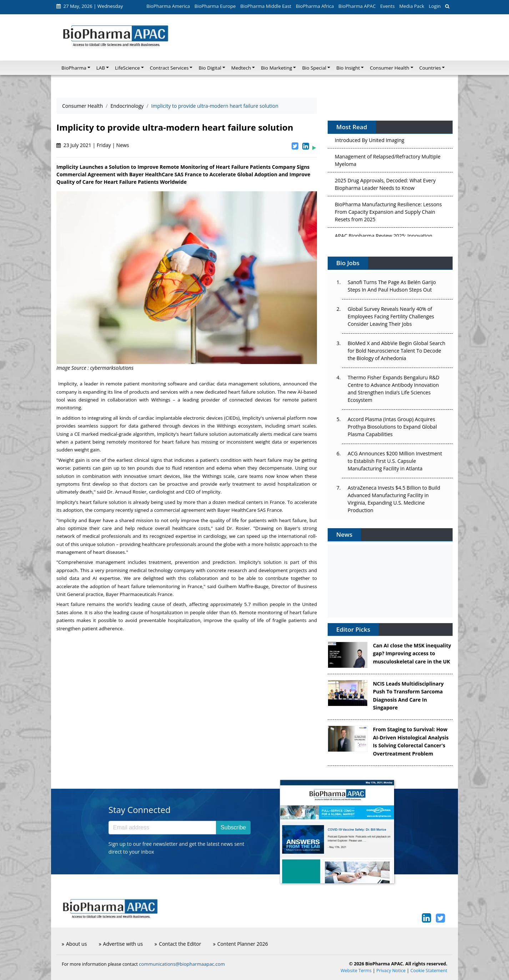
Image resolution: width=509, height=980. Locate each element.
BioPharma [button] (74, 68)
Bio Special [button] (314, 68)
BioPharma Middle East (266, 6)
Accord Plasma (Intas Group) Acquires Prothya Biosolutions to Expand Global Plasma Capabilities (392, 427)
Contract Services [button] (169, 68)
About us (74, 944)
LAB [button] (101, 68)
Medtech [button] (241, 68)
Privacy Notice (391, 971)
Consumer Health (82, 106)
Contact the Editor (178, 944)
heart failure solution (251, 392)
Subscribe (233, 827)
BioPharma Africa (315, 6)
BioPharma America (168, 6)
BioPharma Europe (215, 6)
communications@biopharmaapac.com (182, 964)
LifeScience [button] (127, 68)
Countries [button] (430, 68)
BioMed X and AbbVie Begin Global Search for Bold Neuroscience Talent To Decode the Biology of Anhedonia (397, 351)
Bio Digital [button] (210, 68)
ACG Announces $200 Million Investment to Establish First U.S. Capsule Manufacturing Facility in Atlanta (395, 461)
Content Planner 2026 (241, 944)
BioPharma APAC (357, 6)
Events (387, 6)
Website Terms (356, 971)
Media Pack (412, 6)
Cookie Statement (429, 971)
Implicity (67, 384)
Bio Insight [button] (348, 68)
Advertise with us (121, 944)
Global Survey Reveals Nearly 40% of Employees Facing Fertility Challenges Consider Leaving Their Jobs (391, 316)
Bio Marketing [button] (276, 68)
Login (435, 6)
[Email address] (162, 828)
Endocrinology (127, 106)
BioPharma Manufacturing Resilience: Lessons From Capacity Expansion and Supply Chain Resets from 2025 (388, 214)
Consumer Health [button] (389, 68)
